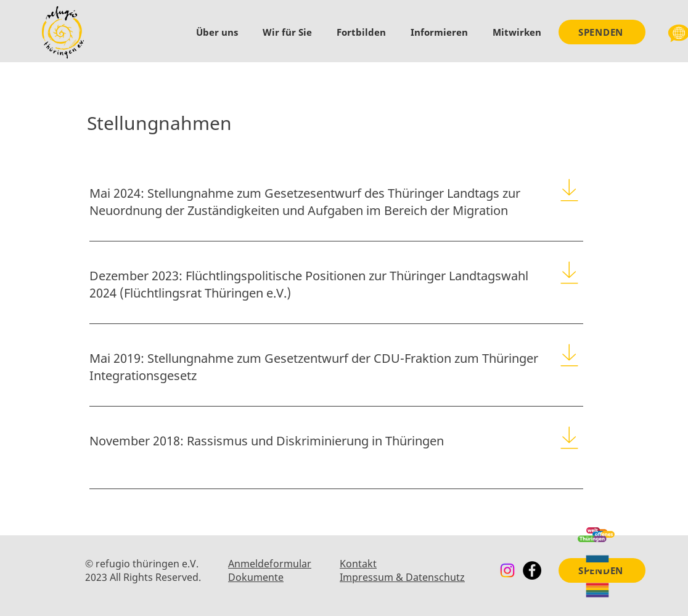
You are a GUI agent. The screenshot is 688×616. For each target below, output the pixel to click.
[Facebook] (532, 570)
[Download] (569, 190)
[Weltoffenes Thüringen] (596, 534)
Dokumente (256, 577)
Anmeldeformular (270, 564)
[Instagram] (507, 570)
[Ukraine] (597, 562)
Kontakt (358, 564)
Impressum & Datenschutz (402, 577)
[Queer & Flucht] (597, 590)
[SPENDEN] (602, 32)
